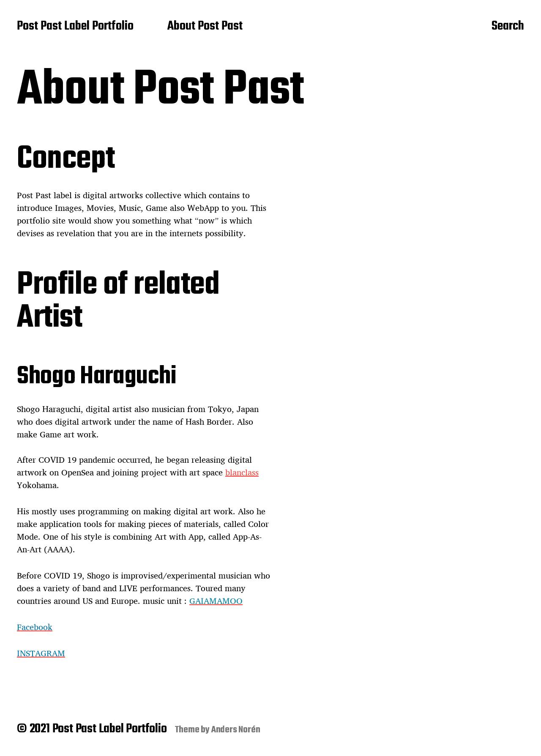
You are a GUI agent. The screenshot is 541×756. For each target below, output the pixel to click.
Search (508, 27)
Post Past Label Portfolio (75, 27)
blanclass (242, 472)
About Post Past (205, 27)
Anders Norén (236, 730)
